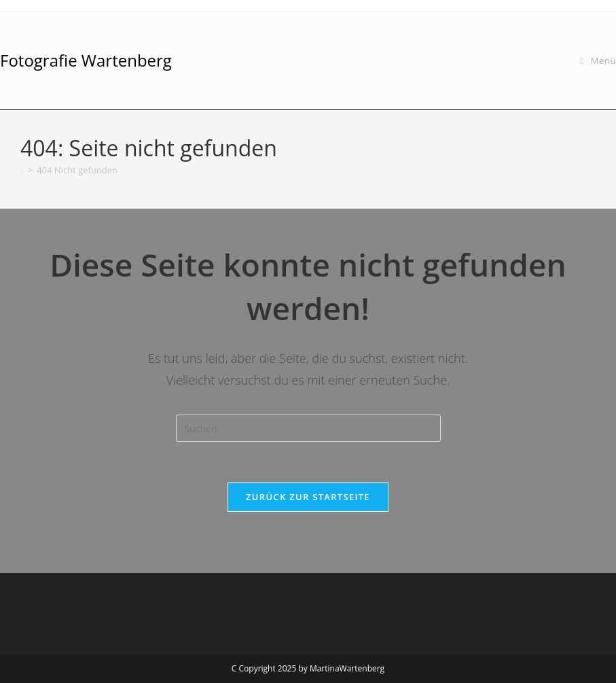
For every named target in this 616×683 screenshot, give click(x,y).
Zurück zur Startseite (308, 497)
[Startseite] (22, 170)
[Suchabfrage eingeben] (308, 428)
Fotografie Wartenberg (86, 60)
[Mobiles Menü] (598, 60)
